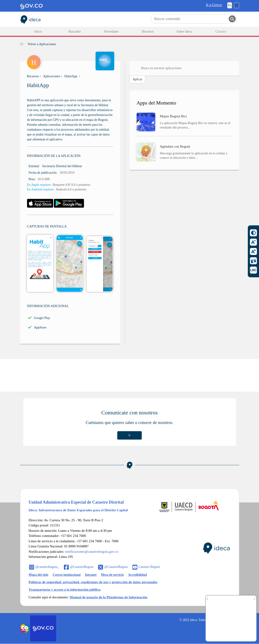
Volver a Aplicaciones (38, 44)
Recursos (33, 76)
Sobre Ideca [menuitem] (184, 32)
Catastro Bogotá (149, 567)
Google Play (42, 318)
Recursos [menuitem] (148, 32)
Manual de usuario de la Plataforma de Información (108, 597)
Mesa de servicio (112, 575)
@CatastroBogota (82, 567)
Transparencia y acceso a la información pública (65, 590)
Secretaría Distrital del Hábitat (62, 166)
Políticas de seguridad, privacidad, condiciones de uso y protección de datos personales (93, 582)
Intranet (91, 575)
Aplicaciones (52, 76)
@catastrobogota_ (47, 567)
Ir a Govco (214, 5)
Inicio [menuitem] (38, 32)
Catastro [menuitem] (221, 32)
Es (230, 5)
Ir (129, 435)
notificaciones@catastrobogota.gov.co (92, 552)
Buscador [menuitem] (75, 32)
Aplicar (138, 79)
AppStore (40, 327)
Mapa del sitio (39, 575)
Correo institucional (67, 575)
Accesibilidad (138, 575)
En (237, 5)
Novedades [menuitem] (111, 32)
